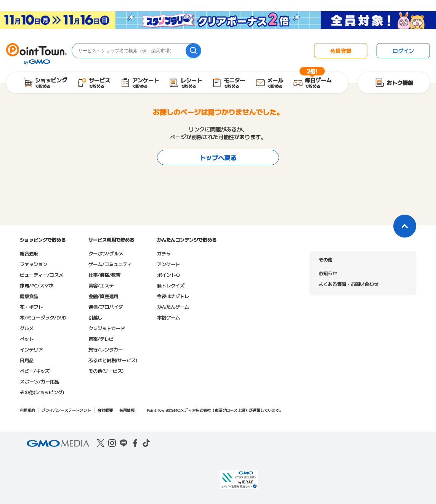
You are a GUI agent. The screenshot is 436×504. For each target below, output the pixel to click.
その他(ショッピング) (42, 392)
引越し (95, 317)
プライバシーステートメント (66, 410)
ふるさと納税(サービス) (113, 360)
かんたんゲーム (173, 307)
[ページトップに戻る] (405, 226)
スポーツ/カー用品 (39, 381)
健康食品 (29, 296)
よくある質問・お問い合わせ (348, 284)
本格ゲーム (168, 317)
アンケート (168, 264)
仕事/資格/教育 (104, 275)
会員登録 (341, 51)
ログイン (403, 51)
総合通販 (29, 253)
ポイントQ (168, 275)
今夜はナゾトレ (173, 296)
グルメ (27, 328)
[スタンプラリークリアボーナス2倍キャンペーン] (218, 22)
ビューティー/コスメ (42, 275)
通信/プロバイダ (106, 307)
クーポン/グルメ (106, 253)
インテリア (31, 349)
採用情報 (127, 410)
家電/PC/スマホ (37, 285)
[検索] (193, 51)
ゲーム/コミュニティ (110, 264)
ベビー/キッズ (35, 371)
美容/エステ (101, 285)
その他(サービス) (106, 371)
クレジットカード (107, 328)
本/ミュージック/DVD (43, 317)
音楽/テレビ (101, 339)
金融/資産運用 (103, 296)
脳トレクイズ (171, 285)
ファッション (34, 264)
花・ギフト (31, 307)
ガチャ (164, 253)
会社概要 (105, 410)
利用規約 (27, 410)
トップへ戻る (218, 157)
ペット (27, 339)
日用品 (27, 360)
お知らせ (328, 273)
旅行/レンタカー (106, 349)
